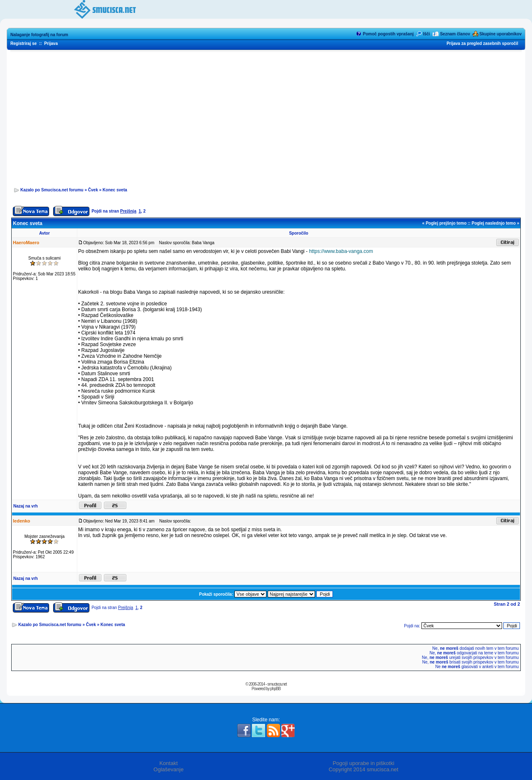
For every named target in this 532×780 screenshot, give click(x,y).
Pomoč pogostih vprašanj (388, 34)
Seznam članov (455, 34)
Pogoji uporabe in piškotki (363, 763)
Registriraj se (23, 43)
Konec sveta (115, 190)
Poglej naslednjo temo (494, 223)
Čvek (93, 190)
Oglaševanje (168, 769)
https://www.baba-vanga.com (341, 251)
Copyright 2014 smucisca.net (364, 769)
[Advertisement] (266, 117)
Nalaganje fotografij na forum (39, 35)
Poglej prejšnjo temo (446, 223)
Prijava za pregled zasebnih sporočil (482, 43)
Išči (427, 34)
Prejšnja (128, 211)
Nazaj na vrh (26, 506)
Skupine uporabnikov (500, 34)
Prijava (51, 43)
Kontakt (168, 763)
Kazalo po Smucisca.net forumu (52, 190)
